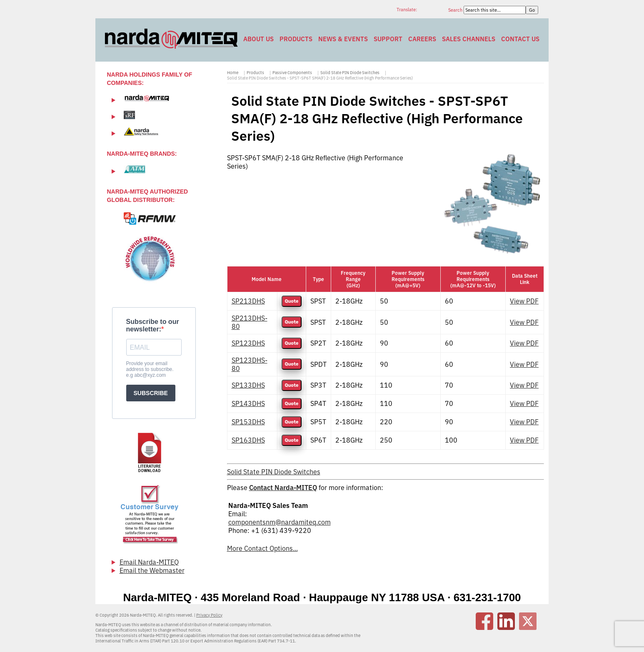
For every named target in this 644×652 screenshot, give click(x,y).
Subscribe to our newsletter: (153, 325)
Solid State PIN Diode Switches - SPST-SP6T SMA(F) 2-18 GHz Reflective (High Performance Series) (320, 78)
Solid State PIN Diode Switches (350, 73)
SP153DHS (248, 422)
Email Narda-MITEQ (149, 562)
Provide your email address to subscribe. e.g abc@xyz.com (150, 369)
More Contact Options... (262, 548)
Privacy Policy (209, 615)
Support (388, 39)
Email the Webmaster (152, 570)
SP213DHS (248, 301)
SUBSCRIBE (151, 393)
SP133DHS (248, 385)
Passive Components (292, 73)
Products (296, 39)
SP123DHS (248, 343)
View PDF (524, 301)
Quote (291, 301)
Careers (422, 39)
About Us (258, 39)
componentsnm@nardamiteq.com (280, 522)
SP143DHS (248, 403)
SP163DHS (248, 440)
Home (233, 73)
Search (456, 10)
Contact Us (520, 39)
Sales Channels (469, 39)
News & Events (343, 39)
